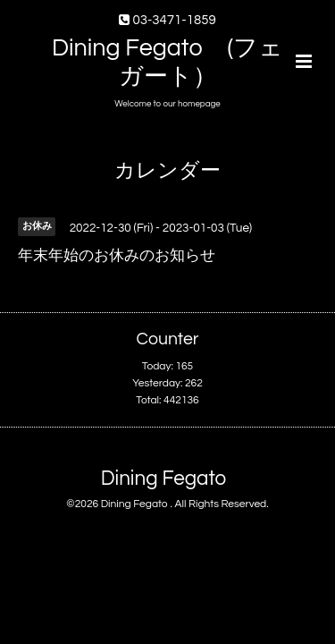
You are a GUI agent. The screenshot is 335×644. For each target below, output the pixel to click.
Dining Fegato (164, 479)
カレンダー (167, 171)
